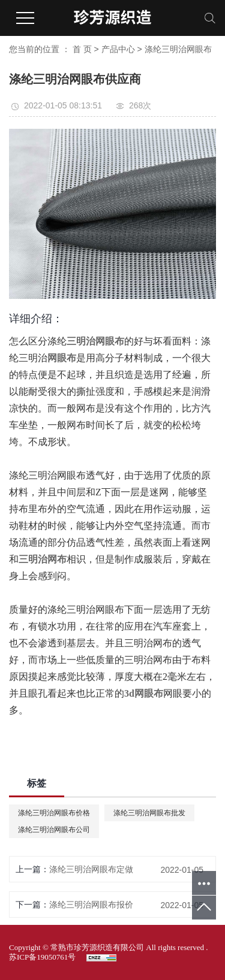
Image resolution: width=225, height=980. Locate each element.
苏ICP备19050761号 (42, 957)
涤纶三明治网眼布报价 (91, 905)
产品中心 (118, 49)
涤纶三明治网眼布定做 (91, 869)
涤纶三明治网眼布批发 (149, 813)
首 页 (82, 49)
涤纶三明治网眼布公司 (54, 830)
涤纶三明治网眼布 (178, 49)
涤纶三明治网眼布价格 (54, 813)
